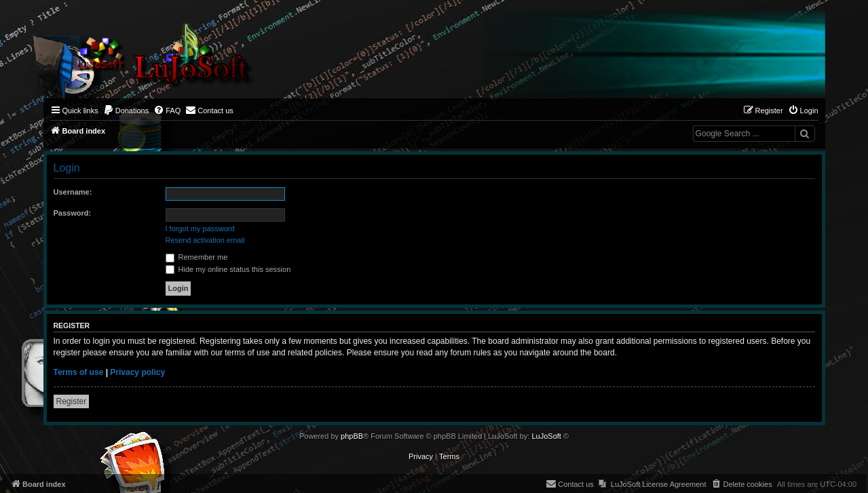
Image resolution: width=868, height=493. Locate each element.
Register (72, 401)
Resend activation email (205, 240)
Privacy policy (137, 372)
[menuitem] (126, 111)
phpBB (352, 436)
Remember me (197, 257)
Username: (73, 192)
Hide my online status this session (228, 269)
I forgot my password (200, 229)
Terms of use (79, 372)
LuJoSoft (546, 436)
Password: (73, 213)
